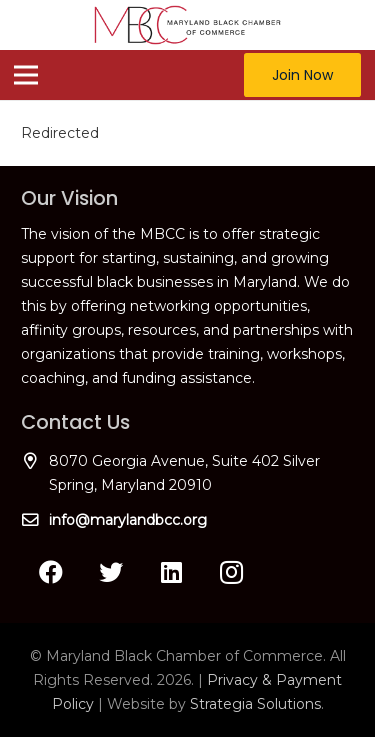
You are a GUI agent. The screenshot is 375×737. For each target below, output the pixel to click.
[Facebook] (51, 572)
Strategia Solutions (255, 704)
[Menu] (26, 75)
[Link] (188, 25)
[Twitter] (111, 572)
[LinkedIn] (171, 572)
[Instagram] (231, 572)
